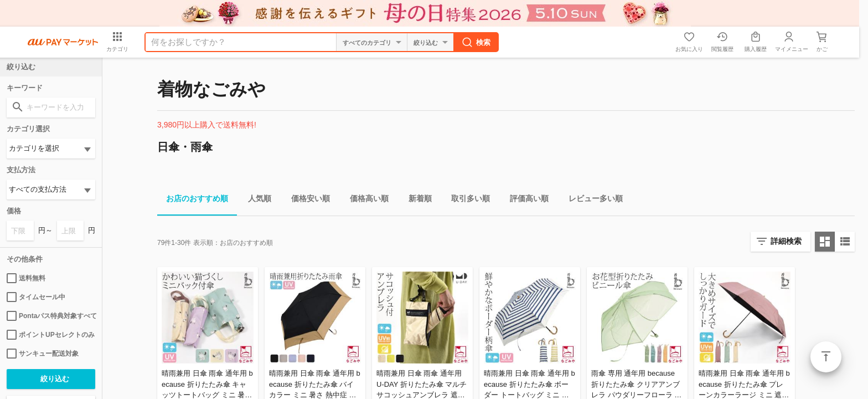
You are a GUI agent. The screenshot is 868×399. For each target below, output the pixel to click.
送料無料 (26, 278)
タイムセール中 (36, 297)
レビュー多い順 (591, 200)
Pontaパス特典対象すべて (51, 316)
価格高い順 (365, 200)
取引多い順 (466, 200)
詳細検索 (786, 241)
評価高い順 (525, 200)
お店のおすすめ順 (193, 200)
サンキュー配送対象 (43, 354)
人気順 (255, 200)
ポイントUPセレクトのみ (51, 335)
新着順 (416, 200)
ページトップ (826, 357)
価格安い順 (306, 200)
